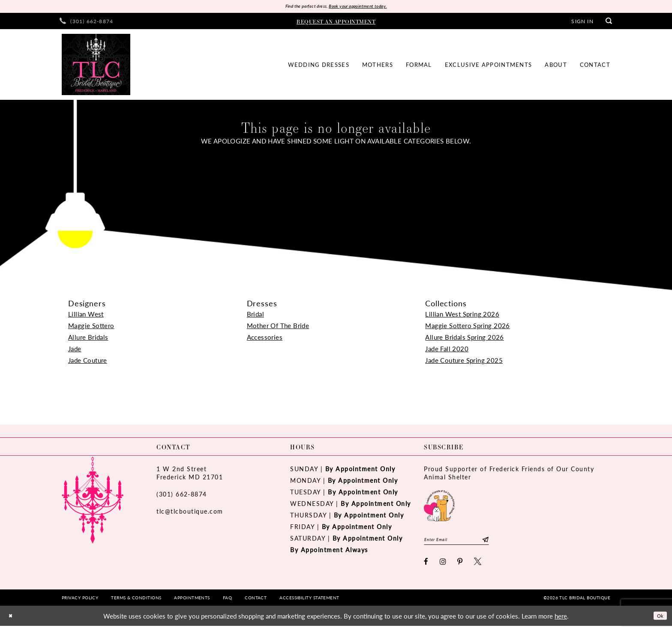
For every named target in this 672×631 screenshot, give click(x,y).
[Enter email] (468, 543)
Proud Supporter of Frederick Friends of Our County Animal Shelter (509, 474)
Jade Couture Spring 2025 (464, 362)
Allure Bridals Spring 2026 (464, 339)
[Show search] (609, 23)
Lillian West (86, 315)
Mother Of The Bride (278, 327)
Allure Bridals (88, 339)
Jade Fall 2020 (447, 350)
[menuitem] (86, 23)
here (561, 621)
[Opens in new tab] (439, 507)
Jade (75, 350)
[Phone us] (86, 23)
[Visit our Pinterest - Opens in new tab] (460, 567)
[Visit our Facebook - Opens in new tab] (426, 567)
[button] (582, 23)
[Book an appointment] (336, 23)
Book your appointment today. (365, 7)
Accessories (265, 339)
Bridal (255, 315)
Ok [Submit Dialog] (658, 621)
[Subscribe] (508, 543)
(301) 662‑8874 (182, 496)
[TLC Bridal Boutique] (96, 67)
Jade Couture (88, 362)
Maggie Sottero (91, 327)
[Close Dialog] (12, 621)
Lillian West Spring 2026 (462, 315)
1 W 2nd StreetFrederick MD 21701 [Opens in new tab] (190, 474)
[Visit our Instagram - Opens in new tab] (443, 567)
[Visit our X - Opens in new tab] (478, 567)
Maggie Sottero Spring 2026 (467, 327)
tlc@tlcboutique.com (190, 513)
